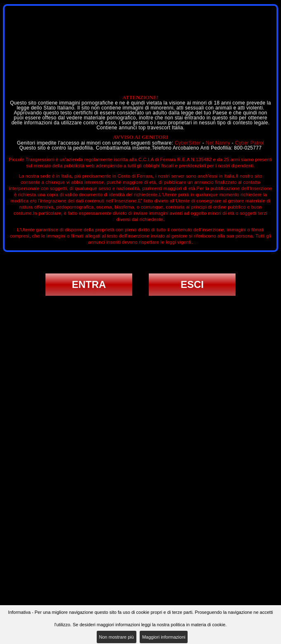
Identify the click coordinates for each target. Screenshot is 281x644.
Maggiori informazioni (164, 637)
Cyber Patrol (250, 143)
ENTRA (89, 284)
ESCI (192, 284)
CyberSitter (188, 143)
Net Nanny (218, 143)
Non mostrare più (117, 637)
